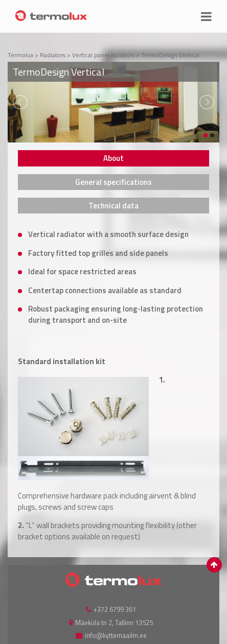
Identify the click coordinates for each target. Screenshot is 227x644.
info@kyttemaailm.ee (116, 635)
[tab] (113, 158)
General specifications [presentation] (113, 182)
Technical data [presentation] (113, 206)
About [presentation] (113, 158)
